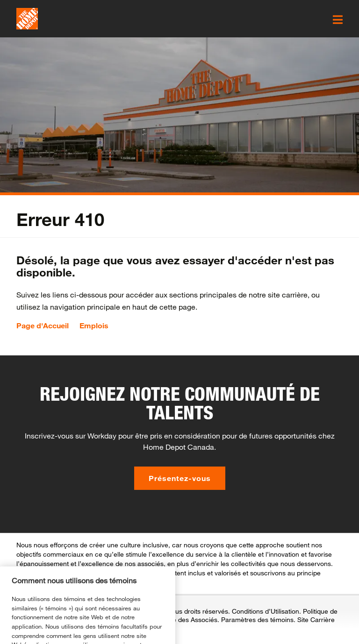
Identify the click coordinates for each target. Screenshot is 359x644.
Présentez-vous (180, 478)
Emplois (94, 326)
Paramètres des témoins (257, 619)
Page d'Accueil (43, 326)
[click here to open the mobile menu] (338, 20)
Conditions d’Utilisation (266, 611)
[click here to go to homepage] (27, 19)
